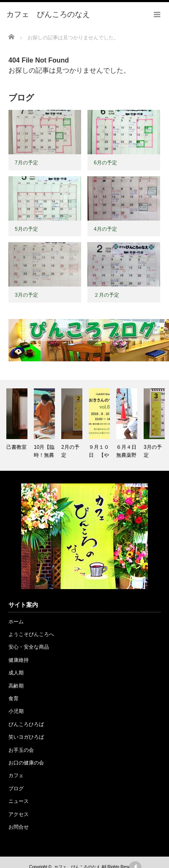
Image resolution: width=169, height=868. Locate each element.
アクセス (19, 814)
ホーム (16, 622)
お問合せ (19, 827)
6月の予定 (105, 163)
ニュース (19, 801)
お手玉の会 (21, 750)
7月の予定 (26, 163)
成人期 (16, 673)
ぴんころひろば (26, 724)
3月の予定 (26, 295)
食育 (14, 699)
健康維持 (19, 660)
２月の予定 (106, 295)
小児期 (16, 711)
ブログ (16, 789)
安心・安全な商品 (29, 647)
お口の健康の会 (26, 763)
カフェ (16, 775)
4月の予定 (105, 229)
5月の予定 (26, 229)
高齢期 (16, 686)
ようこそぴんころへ (31, 634)
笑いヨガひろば (26, 737)
